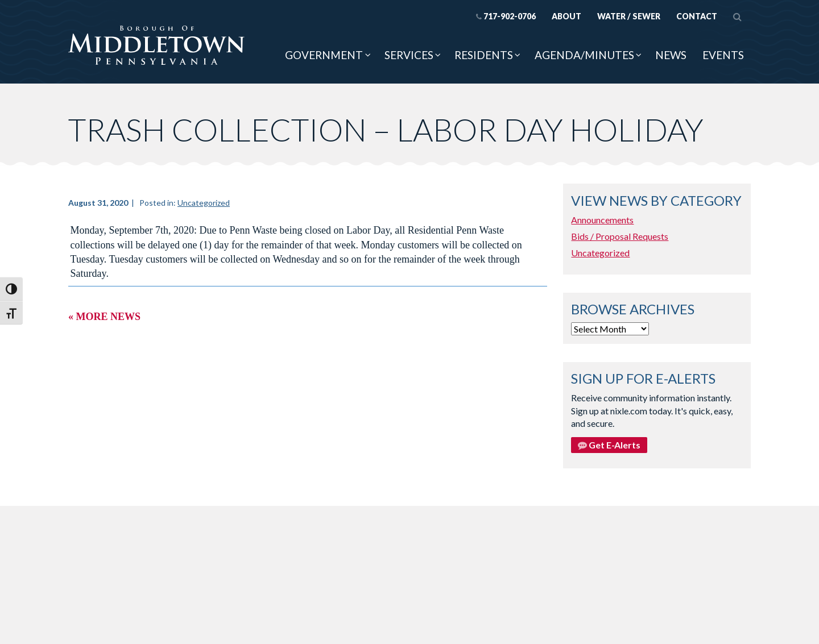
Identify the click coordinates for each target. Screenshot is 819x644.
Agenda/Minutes (584, 55)
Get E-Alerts (609, 445)
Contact (697, 16)
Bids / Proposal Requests (620, 236)
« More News (104, 317)
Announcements (602, 220)
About (566, 16)
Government (324, 55)
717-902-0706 (506, 16)
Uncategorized (204, 203)
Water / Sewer (629, 16)
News (671, 55)
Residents (484, 55)
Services (409, 55)
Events (723, 55)
